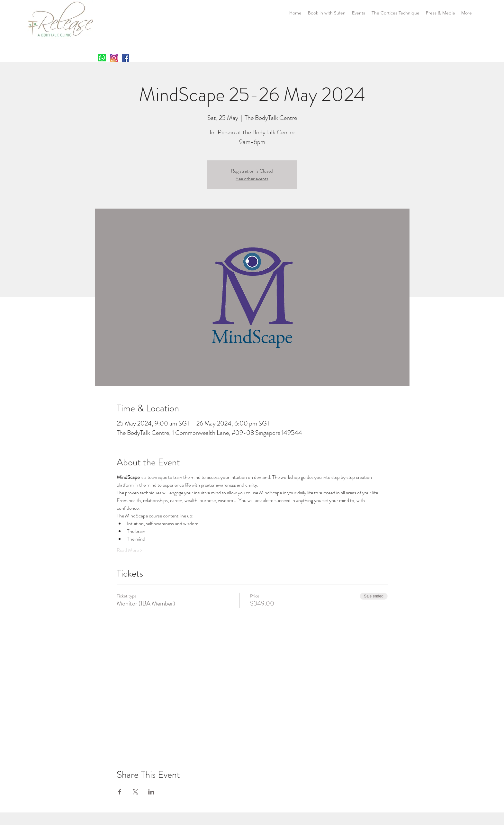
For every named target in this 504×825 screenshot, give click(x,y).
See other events (252, 179)
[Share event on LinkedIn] (151, 792)
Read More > (129, 550)
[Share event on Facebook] (120, 792)
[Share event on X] (135, 792)
